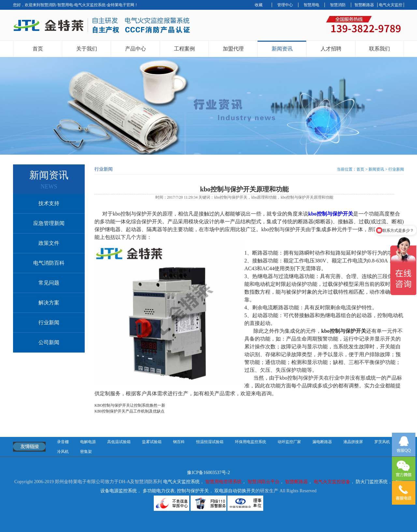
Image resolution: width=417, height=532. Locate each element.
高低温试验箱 (119, 442)
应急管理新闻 (49, 223)
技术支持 (49, 203)
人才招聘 (331, 49)
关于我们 (87, 49)
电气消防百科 (49, 263)
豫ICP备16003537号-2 (208, 473)
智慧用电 (311, 5)
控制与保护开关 (193, 491)
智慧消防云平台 (264, 482)
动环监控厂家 (289, 442)
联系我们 (380, 49)
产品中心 (136, 49)
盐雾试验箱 (152, 442)
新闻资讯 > (378, 169)
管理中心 (285, 5)
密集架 (86, 452)
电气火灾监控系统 (181, 482)
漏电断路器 (322, 442)
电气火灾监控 (391, 5)
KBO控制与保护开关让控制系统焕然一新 (130, 405)
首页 (38, 49)
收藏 (259, 5)
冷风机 (63, 452)
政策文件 (49, 243)
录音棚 (63, 442)
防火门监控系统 (372, 482)
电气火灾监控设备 (332, 482)
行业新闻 (49, 322)
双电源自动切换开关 (235, 491)
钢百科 (179, 442)
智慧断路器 (364, 5)
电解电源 (88, 442)
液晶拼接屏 (353, 442)
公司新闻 (49, 342)
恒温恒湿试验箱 (210, 442)
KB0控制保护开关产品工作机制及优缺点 (129, 411)
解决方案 (49, 303)
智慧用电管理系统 (223, 482)
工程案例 (184, 49)
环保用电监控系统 (251, 442)
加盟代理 (233, 49)
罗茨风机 (382, 442)
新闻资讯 (282, 49)
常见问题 (49, 283)
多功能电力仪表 (159, 491)
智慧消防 (338, 5)
